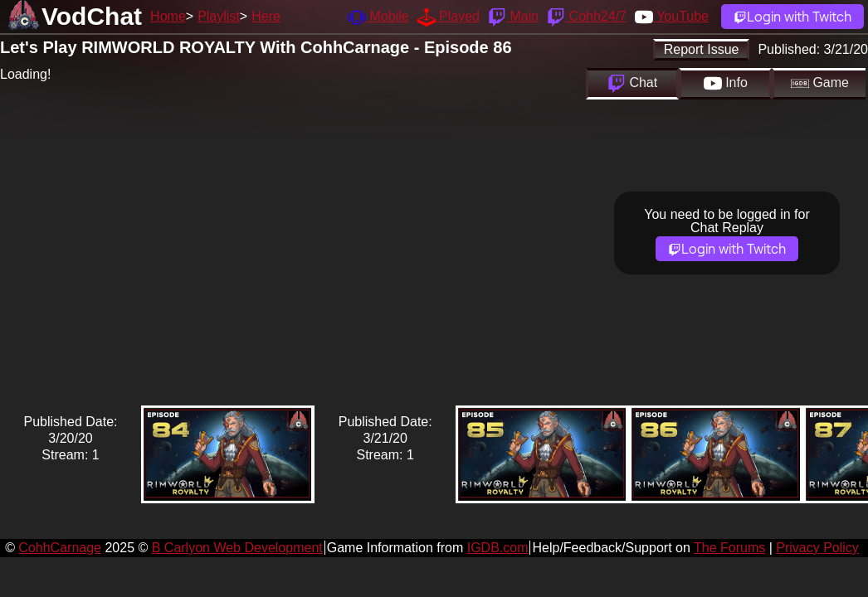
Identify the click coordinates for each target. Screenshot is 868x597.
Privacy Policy (817, 548)
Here (266, 16)
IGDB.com (498, 548)
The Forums (729, 548)
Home (168, 16)
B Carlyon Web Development (237, 548)
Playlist (219, 16)
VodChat (92, 16)
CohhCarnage (60, 548)
